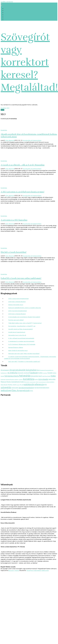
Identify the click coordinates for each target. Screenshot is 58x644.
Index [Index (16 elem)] (53, 376)
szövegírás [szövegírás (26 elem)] (6, 387)
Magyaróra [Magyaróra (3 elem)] (27, 382)
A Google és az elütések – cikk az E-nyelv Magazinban (23, 165)
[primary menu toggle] (1, 4)
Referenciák (8, 16)
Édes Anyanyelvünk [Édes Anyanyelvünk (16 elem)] (21, 390)
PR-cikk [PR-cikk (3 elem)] (21, 385)
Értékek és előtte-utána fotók (13, 14)
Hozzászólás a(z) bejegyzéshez (32, 140)
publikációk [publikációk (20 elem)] (29, 384)
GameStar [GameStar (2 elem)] (45, 373)
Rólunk (6, 10)
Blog (5, 20)
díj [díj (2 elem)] (7, 373)
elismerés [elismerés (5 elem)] (21, 373)
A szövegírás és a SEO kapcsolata (14, 220)
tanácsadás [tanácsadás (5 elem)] (15, 388)
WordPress (30, 571)
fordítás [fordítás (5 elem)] (40, 373)
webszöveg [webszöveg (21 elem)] (6, 390)
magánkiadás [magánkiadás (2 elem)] (33, 382)
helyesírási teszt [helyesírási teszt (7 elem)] (36, 376)
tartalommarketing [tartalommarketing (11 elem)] (26, 388)
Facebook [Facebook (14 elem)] (34, 373)
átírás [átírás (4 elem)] (31, 391)
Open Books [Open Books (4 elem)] (4, 385)
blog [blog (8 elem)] (38, 370)
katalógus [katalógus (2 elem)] (21, 380)
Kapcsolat (7, 18)
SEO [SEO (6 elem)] (45, 385)
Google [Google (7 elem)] (50, 373)
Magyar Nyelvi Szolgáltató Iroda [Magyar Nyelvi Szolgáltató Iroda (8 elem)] (12, 382)
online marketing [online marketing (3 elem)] (50, 382)
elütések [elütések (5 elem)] (27, 373)
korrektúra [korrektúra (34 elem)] (29, 379)
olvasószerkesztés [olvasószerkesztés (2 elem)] (42, 382)
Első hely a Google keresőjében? (14, 252)
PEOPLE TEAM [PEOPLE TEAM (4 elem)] (12, 385)
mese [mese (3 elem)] (37, 382)
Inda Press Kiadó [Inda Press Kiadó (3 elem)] (46, 376)
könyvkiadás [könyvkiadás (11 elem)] (43, 379)
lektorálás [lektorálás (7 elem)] (52, 379)
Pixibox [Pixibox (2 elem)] (18, 385)
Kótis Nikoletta (10, 140)
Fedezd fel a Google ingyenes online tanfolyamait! (21, 278)
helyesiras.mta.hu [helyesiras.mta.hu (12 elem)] (12, 376)
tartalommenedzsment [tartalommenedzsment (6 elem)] (42, 388)
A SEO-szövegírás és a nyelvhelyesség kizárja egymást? (22, 192)
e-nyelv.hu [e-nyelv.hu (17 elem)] (13, 373)
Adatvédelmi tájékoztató (41, 571)
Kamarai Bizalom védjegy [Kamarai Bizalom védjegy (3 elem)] (12, 379)
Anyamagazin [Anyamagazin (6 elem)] (5, 370)
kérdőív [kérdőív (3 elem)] (36, 379)
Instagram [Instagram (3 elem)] (3, 379)
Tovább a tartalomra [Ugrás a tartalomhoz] (7, 2)
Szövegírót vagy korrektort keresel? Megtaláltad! (29, 62)
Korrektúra (4, 130)
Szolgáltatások (9, 12)
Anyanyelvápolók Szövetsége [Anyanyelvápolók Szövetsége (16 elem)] (23, 370)
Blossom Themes (14, 571)
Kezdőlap (7, 9)
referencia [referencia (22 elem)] (39, 384)
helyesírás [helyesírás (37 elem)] (25, 376)
